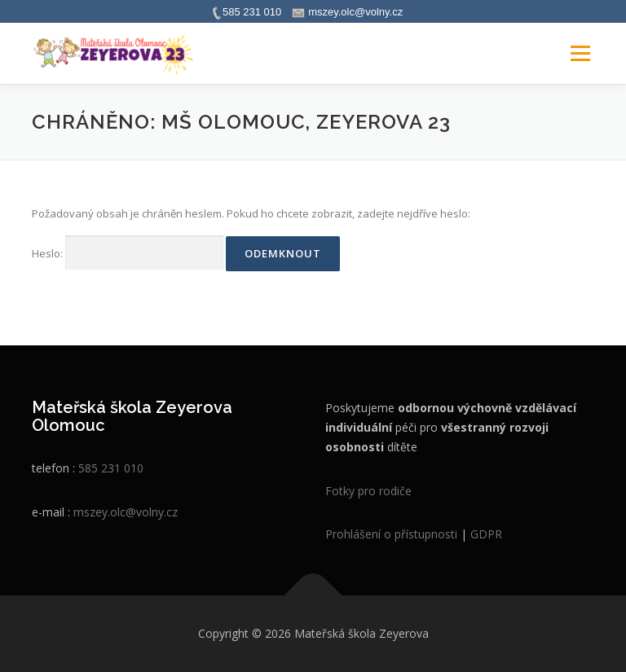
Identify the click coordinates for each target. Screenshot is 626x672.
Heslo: (128, 253)
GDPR (486, 534)
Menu (580, 53)
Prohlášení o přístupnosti (391, 534)
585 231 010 (111, 468)
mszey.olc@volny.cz (126, 512)
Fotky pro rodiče (368, 491)
